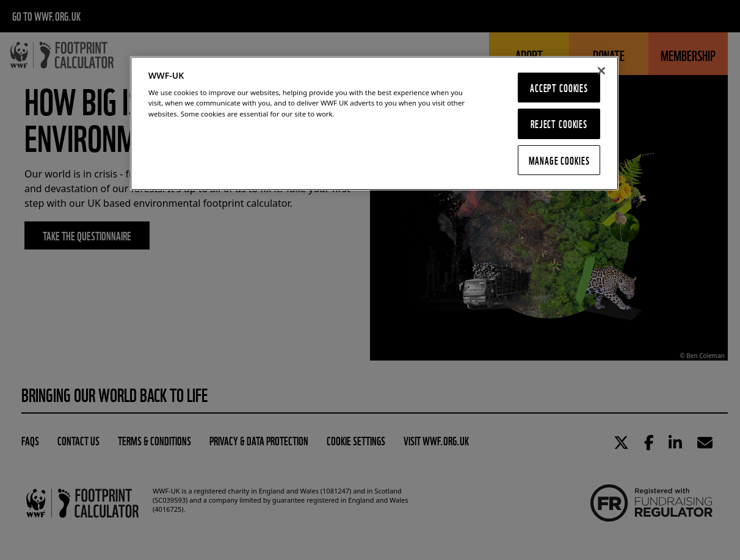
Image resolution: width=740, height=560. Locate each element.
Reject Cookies (559, 124)
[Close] (601, 71)
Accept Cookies (559, 88)
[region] (374, 124)
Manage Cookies (559, 160)
